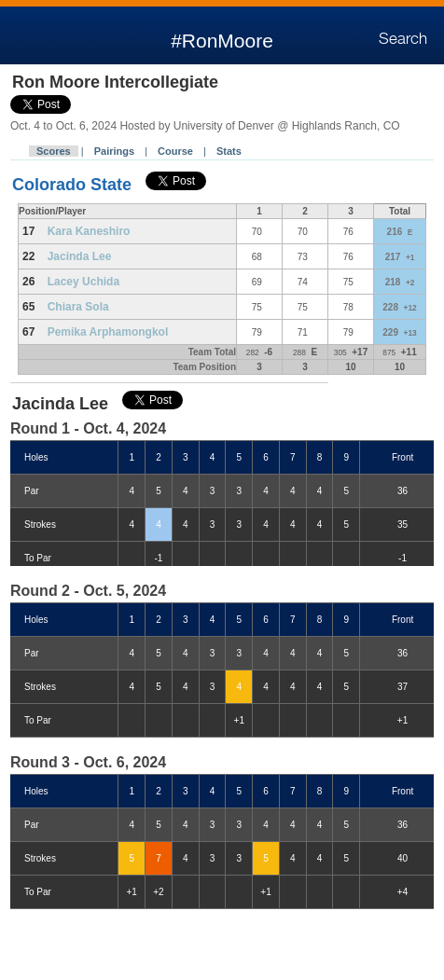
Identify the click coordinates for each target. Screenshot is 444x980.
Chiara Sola (78, 307)
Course (175, 151)
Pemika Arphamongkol (108, 332)
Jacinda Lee (80, 256)
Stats (229, 151)
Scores (54, 151)
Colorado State (74, 185)
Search (403, 39)
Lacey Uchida (83, 282)
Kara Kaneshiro (89, 231)
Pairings (114, 151)
